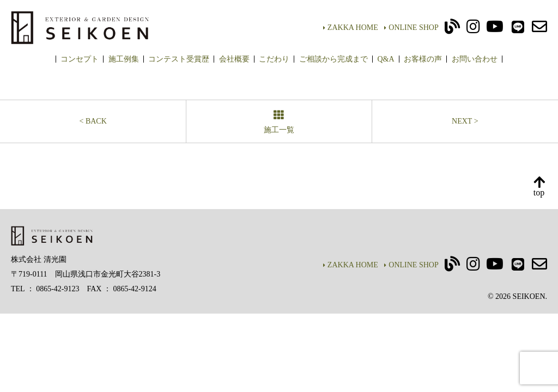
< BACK (93, 121)
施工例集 (124, 59)
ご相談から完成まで (333, 59)
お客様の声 (423, 59)
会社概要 (234, 59)
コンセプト (80, 59)
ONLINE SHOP (411, 27)
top (539, 187)
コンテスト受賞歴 (179, 59)
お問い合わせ (475, 59)
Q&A (386, 59)
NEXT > (465, 121)
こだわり (274, 59)
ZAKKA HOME (351, 27)
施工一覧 (279, 123)
